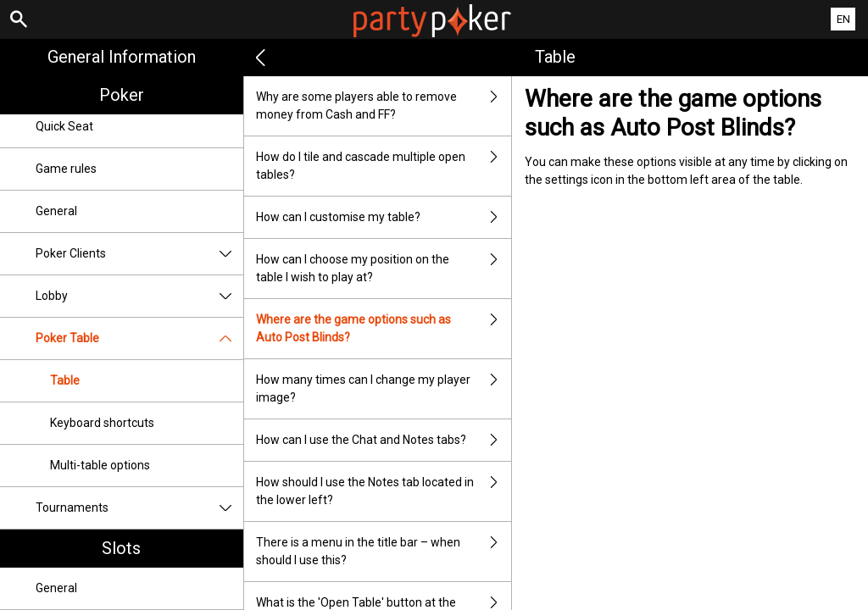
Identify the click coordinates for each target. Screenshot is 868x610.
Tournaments (139, 508)
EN (843, 19)
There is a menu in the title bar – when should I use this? (384, 552)
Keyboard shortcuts (102, 423)
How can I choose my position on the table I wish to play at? (384, 269)
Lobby (139, 296)
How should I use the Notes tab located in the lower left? (384, 491)
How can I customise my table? (384, 217)
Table (65, 380)
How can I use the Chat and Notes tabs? (384, 440)
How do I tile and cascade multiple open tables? (384, 166)
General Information (122, 57)
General (56, 211)
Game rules (66, 169)
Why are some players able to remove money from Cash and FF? (384, 106)
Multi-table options (100, 465)
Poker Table (139, 338)
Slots (121, 548)
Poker (122, 95)
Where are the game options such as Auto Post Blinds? (384, 329)
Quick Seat (64, 126)
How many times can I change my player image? (384, 389)
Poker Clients (139, 254)
